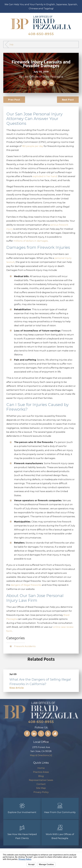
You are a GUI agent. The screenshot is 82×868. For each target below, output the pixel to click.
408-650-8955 (41, 34)
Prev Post (14, 100)
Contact (41, 784)
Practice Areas (41, 772)
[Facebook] (27, 734)
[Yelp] (48, 734)
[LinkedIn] (34, 734)
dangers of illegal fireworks (26, 585)
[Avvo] (55, 734)
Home (41, 768)
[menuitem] (41, 768)
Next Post (68, 100)
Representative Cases (41, 780)
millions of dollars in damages (31, 241)
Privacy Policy (41, 792)
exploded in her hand (45, 176)
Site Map (41, 788)
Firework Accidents (25, 646)
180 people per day (33, 146)
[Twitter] (41, 734)
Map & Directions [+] (41, 755)
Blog (41, 776)
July (11, 44)
